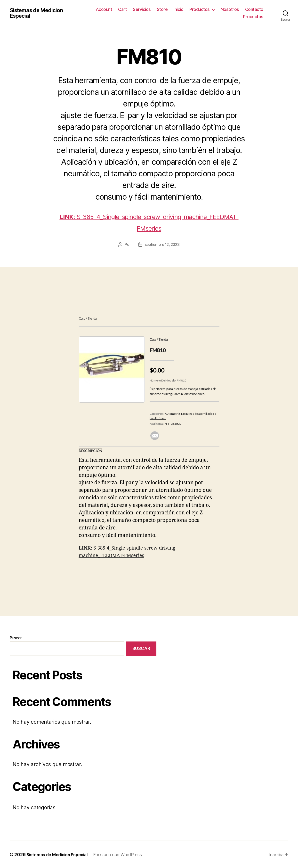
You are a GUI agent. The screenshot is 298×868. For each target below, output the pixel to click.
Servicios (142, 9)
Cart (122, 9)
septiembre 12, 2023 (162, 244)
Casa (82, 318)
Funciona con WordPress (121, 854)
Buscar (16, 638)
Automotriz (172, 413)
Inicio (178, 9)
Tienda (92, 318)
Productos (200, 9)
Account (104, 9)
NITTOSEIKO (173, 423)
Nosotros (230, 9)
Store (162, 9)
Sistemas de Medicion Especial (39, 13)
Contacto (254, 9)
